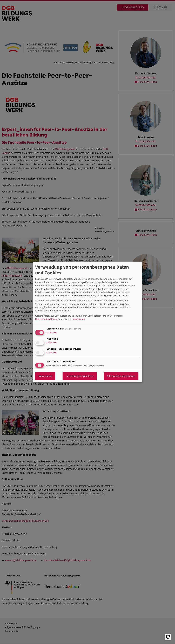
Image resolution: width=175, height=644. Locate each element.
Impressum (78, 319)
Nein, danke (45, 376)
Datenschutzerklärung (47, 319)
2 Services (51, 333)
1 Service (51, 353)
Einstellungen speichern (80, 376)
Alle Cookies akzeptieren (121, 376)
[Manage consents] (168, 637)
